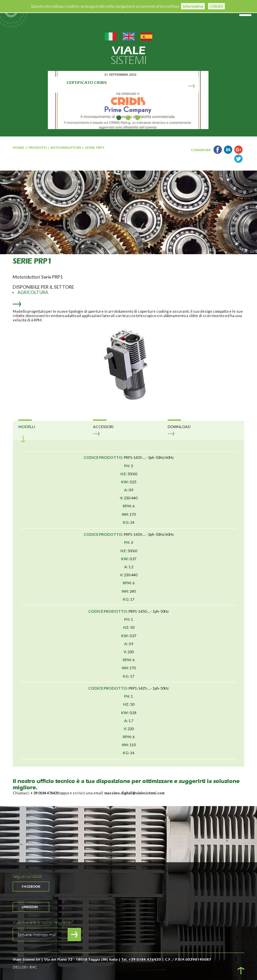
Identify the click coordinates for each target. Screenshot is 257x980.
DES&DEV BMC (25, 967)
